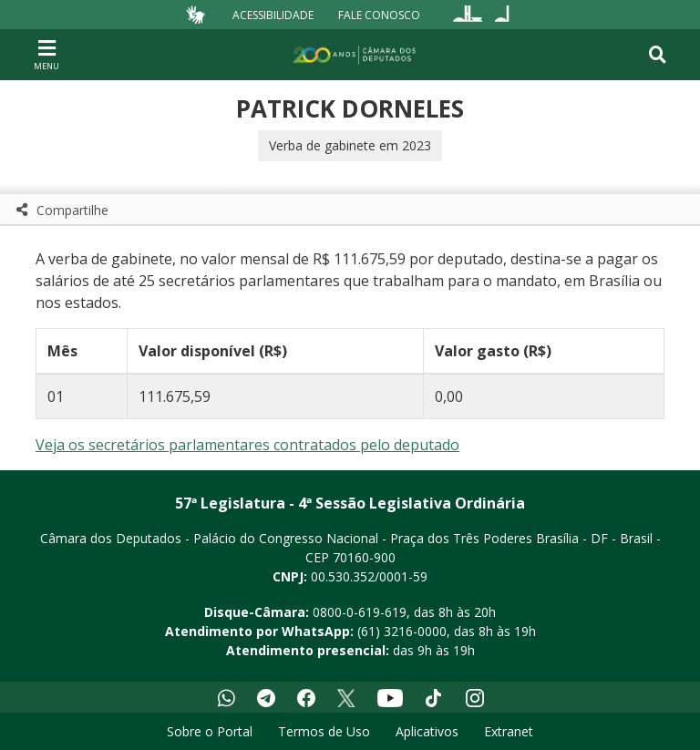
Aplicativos (427, 731)
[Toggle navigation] (658, 55)
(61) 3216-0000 (402, 631)
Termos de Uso (324, 731)
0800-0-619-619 (360, 612)
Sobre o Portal (210, 731)
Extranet (509, 731)
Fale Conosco (379, 14)
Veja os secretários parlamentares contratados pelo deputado (247, 445)
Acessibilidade (273, 14)
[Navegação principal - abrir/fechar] (46, 54)
